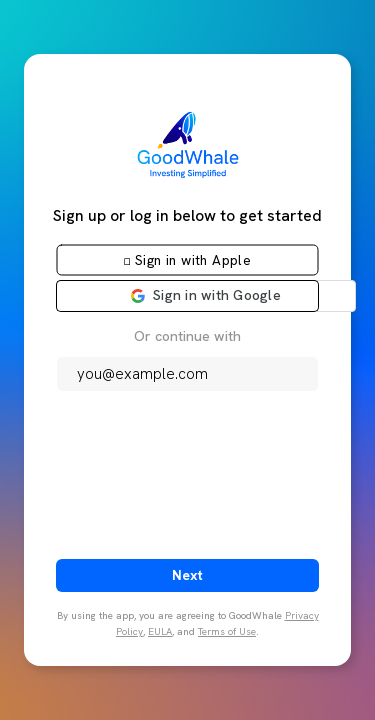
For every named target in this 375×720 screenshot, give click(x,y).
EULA (160, 631)
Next (187, 575)
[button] (187, 260)
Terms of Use (227, 631)
